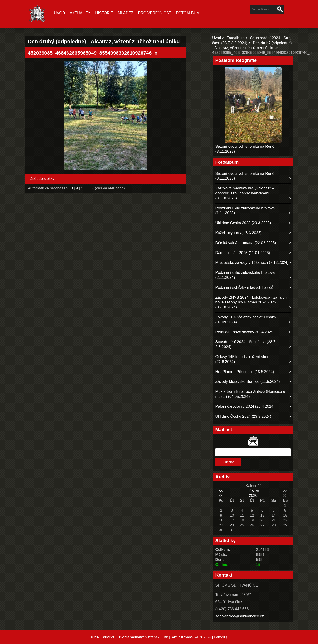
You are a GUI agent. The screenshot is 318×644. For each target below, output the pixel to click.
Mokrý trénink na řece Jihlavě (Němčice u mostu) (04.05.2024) (250, 394)
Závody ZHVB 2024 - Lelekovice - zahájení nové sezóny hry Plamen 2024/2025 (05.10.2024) (251, 302)
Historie (104, 13)
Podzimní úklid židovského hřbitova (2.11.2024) (245, 275)
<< (221, 491)
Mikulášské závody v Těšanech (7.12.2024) (252, 263)
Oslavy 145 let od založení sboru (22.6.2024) (243, 359)
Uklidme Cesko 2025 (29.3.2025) (243, 223)
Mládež (126, 13)
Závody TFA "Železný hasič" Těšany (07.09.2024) (246, 320)
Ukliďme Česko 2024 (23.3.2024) (243, 416)
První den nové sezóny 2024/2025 (244, 332)
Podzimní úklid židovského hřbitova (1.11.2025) (245, 211)
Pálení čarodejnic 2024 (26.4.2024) (245, 406)
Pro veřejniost (155, 13)
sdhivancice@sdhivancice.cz (240, 616)
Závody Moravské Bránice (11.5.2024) (247, 381)
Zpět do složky (42, 178)
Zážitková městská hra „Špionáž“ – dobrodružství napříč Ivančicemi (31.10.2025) (245, 193)
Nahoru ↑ (221, 637)
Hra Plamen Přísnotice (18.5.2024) (245, 372)
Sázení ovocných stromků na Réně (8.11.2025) (245, 176)
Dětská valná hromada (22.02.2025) (246, 243)
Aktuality (80, 13)
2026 (253, 495)
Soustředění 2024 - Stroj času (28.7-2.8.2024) (246, 344)
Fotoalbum (188, 13)
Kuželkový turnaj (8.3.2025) (238, 233)
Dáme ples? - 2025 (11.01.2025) (243, 253)
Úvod (59, 13)
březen (253, 491)
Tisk (165, 637)
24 (232, 525)
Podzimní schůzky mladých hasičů (244, 287)
